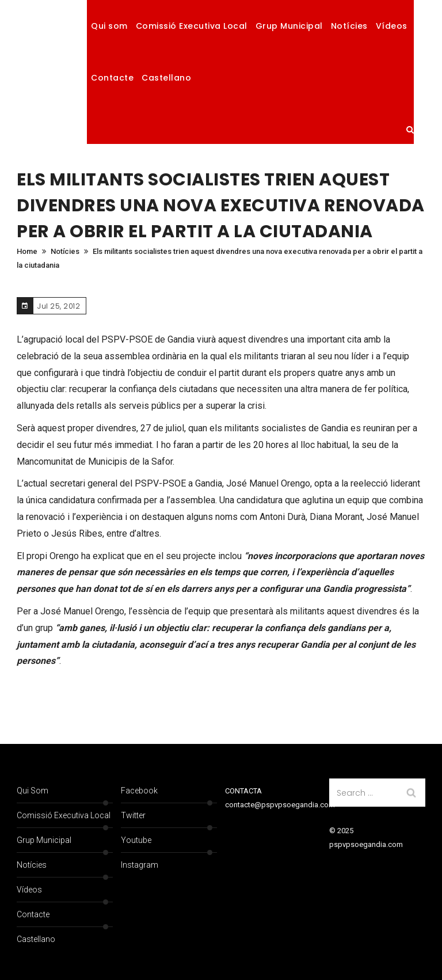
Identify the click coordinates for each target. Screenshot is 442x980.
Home (27, 251)
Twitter (133, 815)
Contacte (112, 78)
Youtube (136, 840)
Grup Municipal (289, 26)
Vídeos (392, 26)
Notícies (349, 26)
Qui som (109, 26)
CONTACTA (243, 791)
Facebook (139, 791)
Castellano (166, 78)
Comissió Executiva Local (192, 26)
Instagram (140, 865)
